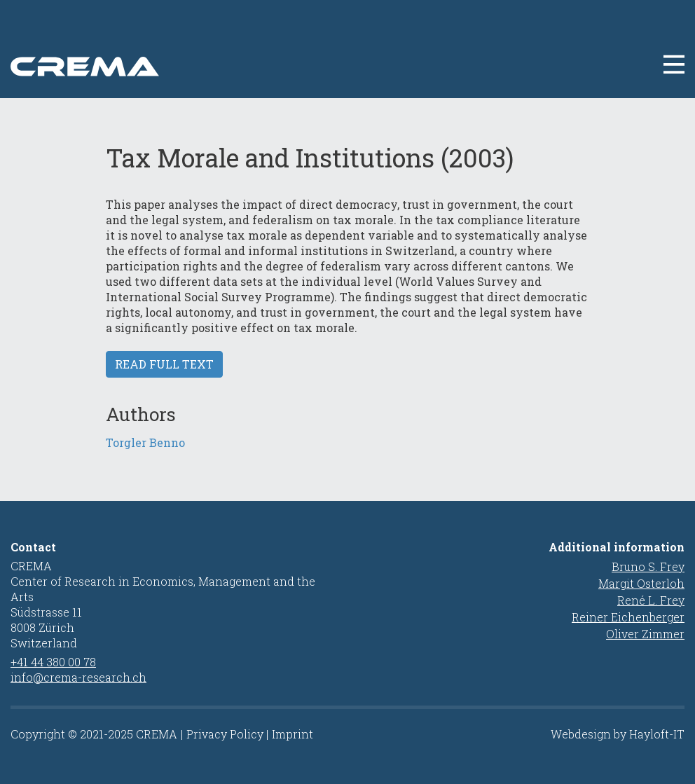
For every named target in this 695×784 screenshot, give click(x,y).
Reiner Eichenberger (628, 617)
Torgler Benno (145, 442)
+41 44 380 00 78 (53, 662)
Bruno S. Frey (648, 566)
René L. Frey (651, 600)
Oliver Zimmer (645, 634)
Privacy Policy (225, 734)
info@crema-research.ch (78, 677)
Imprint (293, 734)
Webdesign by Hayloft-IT (618, 734)
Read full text (164, 364)
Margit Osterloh (641, 583)
